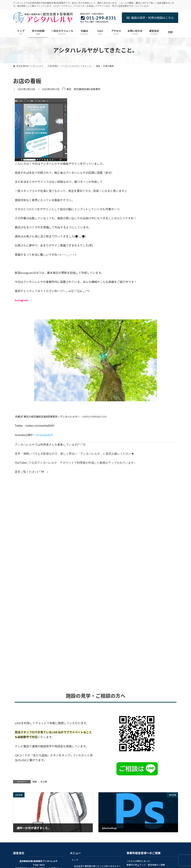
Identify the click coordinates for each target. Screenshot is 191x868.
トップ (75, 860)
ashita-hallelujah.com (95, 417)
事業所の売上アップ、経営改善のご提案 (146, 865)
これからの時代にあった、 (139, 861)
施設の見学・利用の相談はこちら (150, 18)
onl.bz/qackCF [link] (44, 435)
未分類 (44, 782)
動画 (35, 782)
